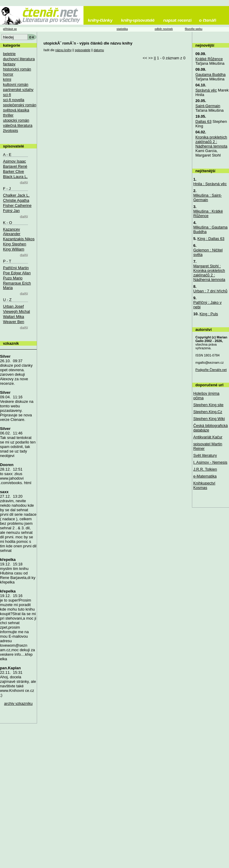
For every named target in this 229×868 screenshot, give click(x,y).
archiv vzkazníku (19, 703)
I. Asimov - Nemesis (210, 462)
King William (14, 249)
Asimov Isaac (14, 161)
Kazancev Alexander (12, 232)
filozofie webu (193, 29)
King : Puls (209, 314)
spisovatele (83, 50)
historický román (17, 69)
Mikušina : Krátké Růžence (208, 213)
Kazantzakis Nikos (19, 239)
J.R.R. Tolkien (205, 469)
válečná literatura (18, 125)
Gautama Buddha (210, 75)
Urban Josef (13, 306)
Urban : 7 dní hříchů (210, 291)
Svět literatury (205, 455)
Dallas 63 (203, 121)
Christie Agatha (16, 200)
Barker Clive (14, 171)
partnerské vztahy (18, 90)
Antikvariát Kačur (208, 437)
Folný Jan (11, 211)
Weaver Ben (14, 322)
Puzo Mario (13, 278)
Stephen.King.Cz (208, 412)
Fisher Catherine (17, 205)
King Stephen (15, 244)
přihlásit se (10, 29)
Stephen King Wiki (209, 419)
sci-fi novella (14, 100)
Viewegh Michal (16, 311)
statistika (122, 29)
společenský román (20, 105)
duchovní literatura (19, 59)
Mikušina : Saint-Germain (207, 198)
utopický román (16, 120)
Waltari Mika (14, 317)
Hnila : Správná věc (210, 184)
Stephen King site (208, 405)
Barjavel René (15, 166)
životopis (11, 131)
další (24, 183)
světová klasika (16, 110)
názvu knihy (63, 50)
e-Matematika (205, 476)
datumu (99, 50)
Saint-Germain (208, 106)
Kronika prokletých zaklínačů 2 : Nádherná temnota (211, 142)
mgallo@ (209, 362)
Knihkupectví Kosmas (204, 485)
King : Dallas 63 (211, 239)
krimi (7, 79)
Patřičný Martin (16, 268)
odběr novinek (164, 29)
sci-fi (7, 95)
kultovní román (16, 84)
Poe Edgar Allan (17, 273)
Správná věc (206, 90)
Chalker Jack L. (16, 195)
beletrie (9, 54)
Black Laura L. (15, 177)
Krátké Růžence (209, 59)
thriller (8, 115)
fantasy (9, 64)
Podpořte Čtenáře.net (211, 370)
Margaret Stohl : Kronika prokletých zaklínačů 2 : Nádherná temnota (209, 273)
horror (8, 74)
